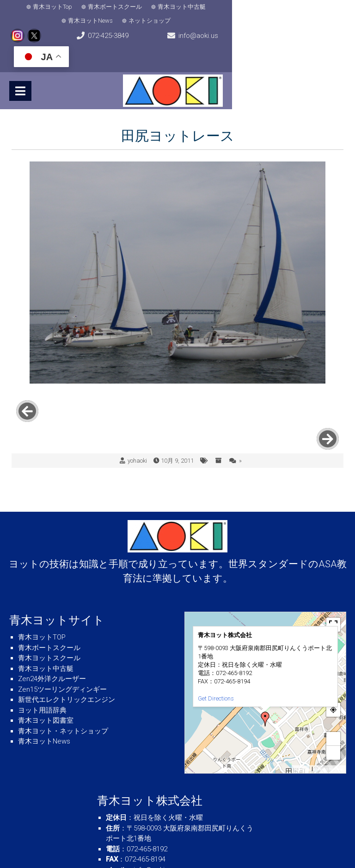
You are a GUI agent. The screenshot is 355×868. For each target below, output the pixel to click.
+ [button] (334, 680)
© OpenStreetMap (329, 711)
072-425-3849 (118, 28)
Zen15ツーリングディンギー (62, 631)
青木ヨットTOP (42, 579)
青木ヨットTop (40, 7)
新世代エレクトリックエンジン (67, 641)
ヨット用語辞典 (42, 652)
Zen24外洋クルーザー (52, 620)
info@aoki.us (218, 28)
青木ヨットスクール (49, 600)
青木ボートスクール (102, 7)
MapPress (302, 711)
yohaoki (137, 402)
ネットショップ (291, 7)
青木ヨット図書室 (46, 662)
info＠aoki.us (154, 812)
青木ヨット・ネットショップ (63, 673)
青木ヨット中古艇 (169, 7)
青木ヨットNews (231, 7)
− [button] (334, 694)
